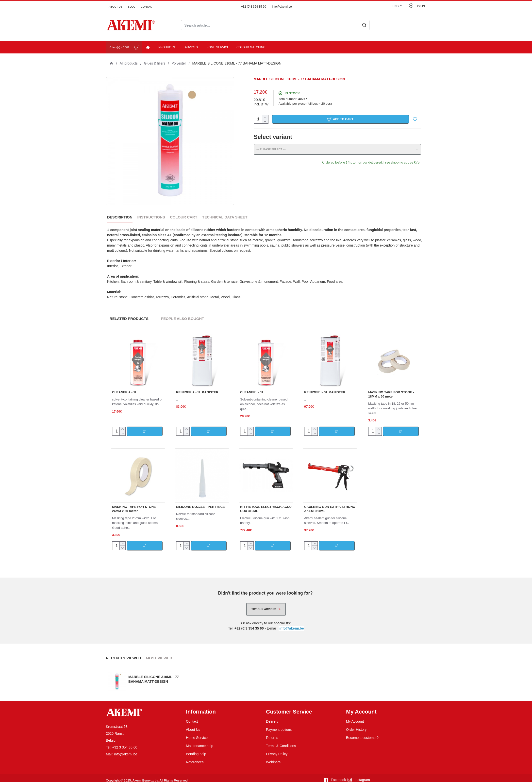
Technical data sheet (225, 217)
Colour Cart (184, 217)
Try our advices (264, 603)
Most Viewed (159, 652)
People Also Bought (182, 313)
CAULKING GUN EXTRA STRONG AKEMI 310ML (330, 503)
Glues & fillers (155, 63)
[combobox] (337, 153)
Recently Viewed (124, 652)
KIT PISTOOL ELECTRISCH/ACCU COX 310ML (266, 503)
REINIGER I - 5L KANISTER (325, 386)
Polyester (179, 63)
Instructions (151, 217)
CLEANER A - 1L (125, 386)
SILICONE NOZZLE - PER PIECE (200, 501)
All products (129, 63)
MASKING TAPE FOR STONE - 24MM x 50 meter (135, 503)
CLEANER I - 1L (252, 386)
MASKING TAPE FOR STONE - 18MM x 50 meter (391, 388)
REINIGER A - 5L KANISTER (197, 386)
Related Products (129, 313)
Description (120, 217)
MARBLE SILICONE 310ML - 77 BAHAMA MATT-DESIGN (154, 673)
